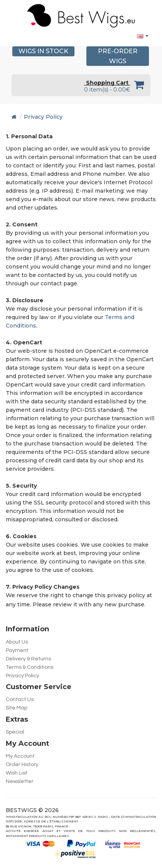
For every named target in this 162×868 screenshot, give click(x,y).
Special (15, 732)
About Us (17, 642)
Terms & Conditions (30, 667)
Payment (17, 650)
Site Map (17, 708)
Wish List (17, 773)
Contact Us (20, 699)
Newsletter (20, 781)
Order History (22, 765)
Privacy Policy (43, 117)
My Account (20, 756)
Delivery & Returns (28, 659)
